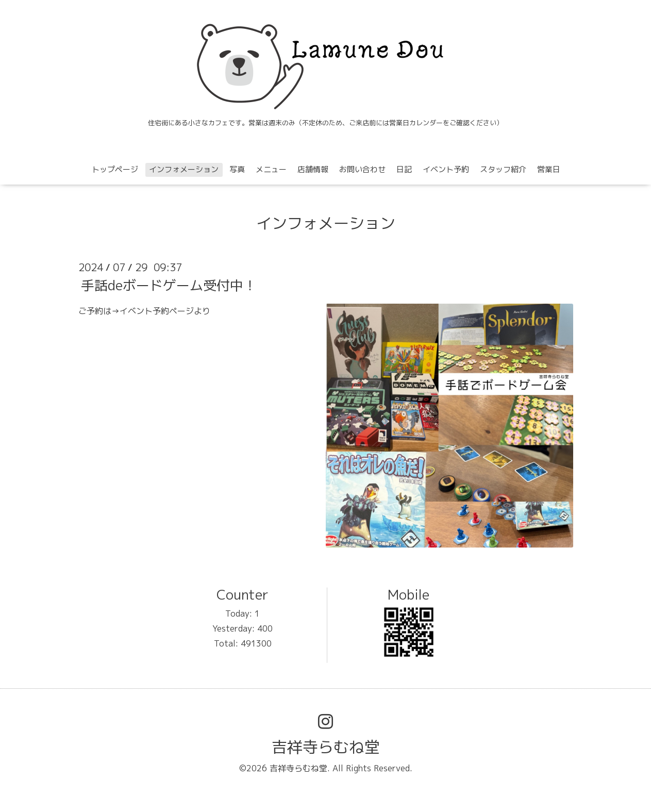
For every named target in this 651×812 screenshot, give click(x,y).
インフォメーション (184, 169)
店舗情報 (313, 169)
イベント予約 (446, 169)
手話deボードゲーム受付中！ (169, 285)
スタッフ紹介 (503, 169)
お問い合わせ (362, 169)
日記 (404, 169)
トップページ (115, 169)
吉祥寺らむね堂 (326, 747)
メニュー (271, 169)
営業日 (549, 169)
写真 (237, 169)
